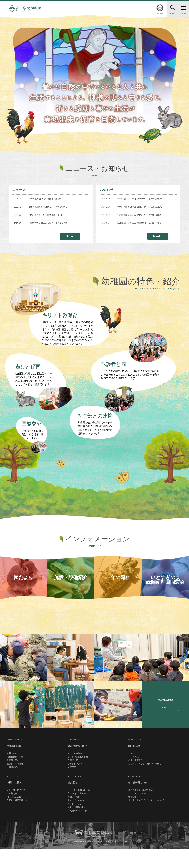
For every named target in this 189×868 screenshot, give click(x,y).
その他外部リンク (155, 799)
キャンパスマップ (76, 820)
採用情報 (132, 816)
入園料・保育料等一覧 (17, 820)
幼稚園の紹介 (34, 762)
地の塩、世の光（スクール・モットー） (147, 820)
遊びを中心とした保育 (78, 776)
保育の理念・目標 (15, 776)
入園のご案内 (34, 799)
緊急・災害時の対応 (77, 826)
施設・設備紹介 (135, 780)
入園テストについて (16, 809)
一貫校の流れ (13, 786)
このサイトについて (138, 813)
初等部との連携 (75, 783)
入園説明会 (12, 813)
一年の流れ (133, 773)
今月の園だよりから (77, 813)
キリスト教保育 (75, 773)
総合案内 (94, 799)
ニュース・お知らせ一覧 (79, 809)
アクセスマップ (75, 823)
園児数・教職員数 (15, 783)
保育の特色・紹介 (94, 762)
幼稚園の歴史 (13, 780)
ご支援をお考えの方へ (78, 830)
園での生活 (155, 762)
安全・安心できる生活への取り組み (145, 783)
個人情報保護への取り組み (141, 809)
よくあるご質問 (14, 816)
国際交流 (72, 786)
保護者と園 (73, 780)
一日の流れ (133, 776)
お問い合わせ (74, 816)
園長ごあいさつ (14, 773)
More (75, 236)
